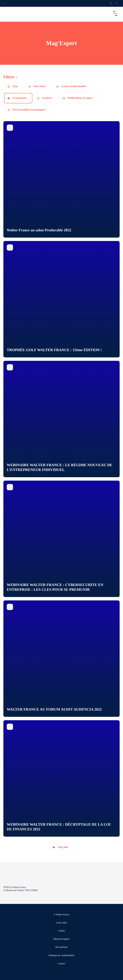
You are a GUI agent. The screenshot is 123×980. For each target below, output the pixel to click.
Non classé (40, 86)
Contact (62, 964)
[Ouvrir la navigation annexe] (5, 3)
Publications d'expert (80, 98)
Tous (15, 86)
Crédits (61, 931)
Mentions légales (61, 939)
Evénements (20, 98)
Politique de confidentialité (62, 956)
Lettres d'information (74, 86)
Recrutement (62, 947)
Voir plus (63, 847)
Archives (47, 98)
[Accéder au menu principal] (115, 14)
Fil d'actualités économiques (29, 110)
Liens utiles (61, 923)
